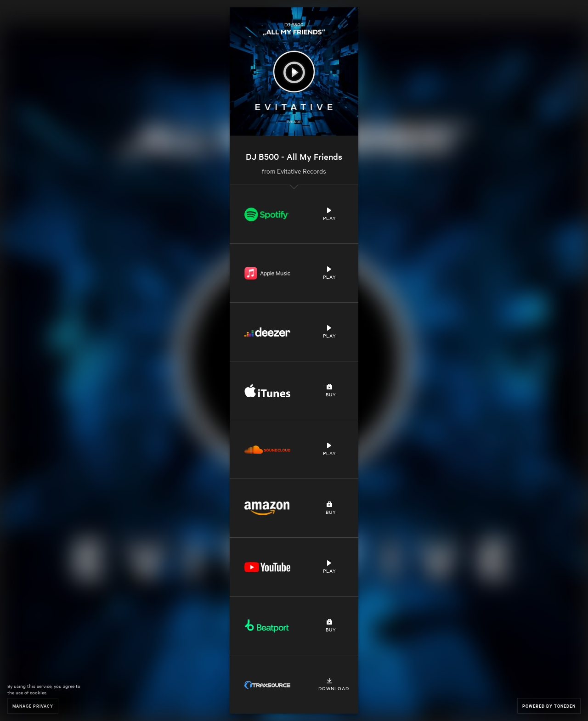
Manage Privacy (33, 706)
